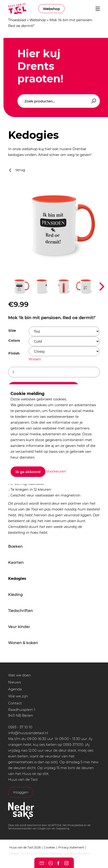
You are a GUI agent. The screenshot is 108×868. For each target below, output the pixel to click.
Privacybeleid (75, 825)
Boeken (15, 546)
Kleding (15, 595)
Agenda (15, 689)
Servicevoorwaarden (20, 829)
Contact (15, 703)
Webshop (51, 9)
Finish (14, 353)
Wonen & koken (23, 643)
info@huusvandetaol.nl (28, 733)
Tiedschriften (21, 611)
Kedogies (17, 579)
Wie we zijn (18, 696)
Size (12, 330)
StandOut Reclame (77, 853)
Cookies (49, 847)
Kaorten (16, 562)
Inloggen (21, 792)
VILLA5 (25, 853)
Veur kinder (19, 627)
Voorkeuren (56, 471)
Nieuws (15, 682)
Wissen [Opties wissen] (35, 359)
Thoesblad (17, 20)
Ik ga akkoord (28, 472)
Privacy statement (71, 847)
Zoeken (93, 101)
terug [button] (17, 170)
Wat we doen (20, 675)
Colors (14, 340)
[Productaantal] (54, 372)
